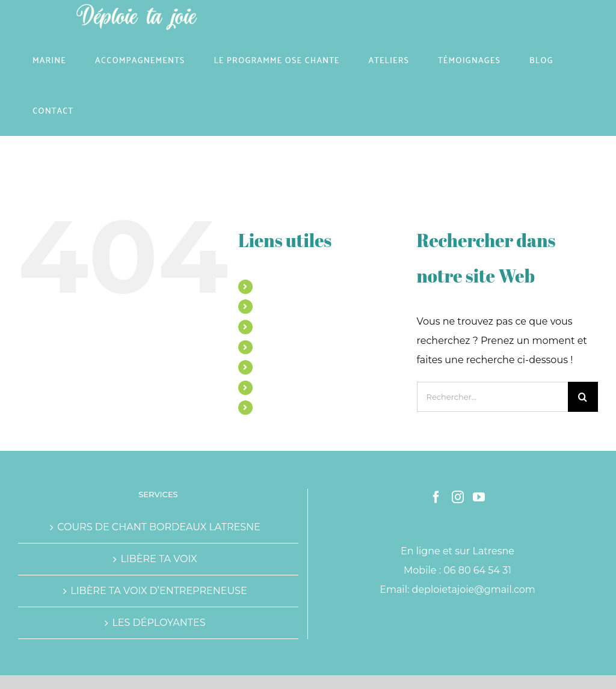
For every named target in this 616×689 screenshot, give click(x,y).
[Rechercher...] (492, 397)
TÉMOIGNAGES (291, 367)
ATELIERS (279, 347)
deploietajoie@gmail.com (474, 589)
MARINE (276, 286)
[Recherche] (583, 397)
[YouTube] (479, 497)
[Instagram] (458, 497)
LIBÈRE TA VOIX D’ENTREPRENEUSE (159, 591)
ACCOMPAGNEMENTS (305, 306)
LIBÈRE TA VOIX (159, 559)
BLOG (271, 387)
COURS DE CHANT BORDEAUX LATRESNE (159, 527)
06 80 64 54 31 (477, 570)
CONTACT (279, 407)
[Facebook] (436, 497)
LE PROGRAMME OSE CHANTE (324, 326)
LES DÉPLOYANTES (159, 623)
